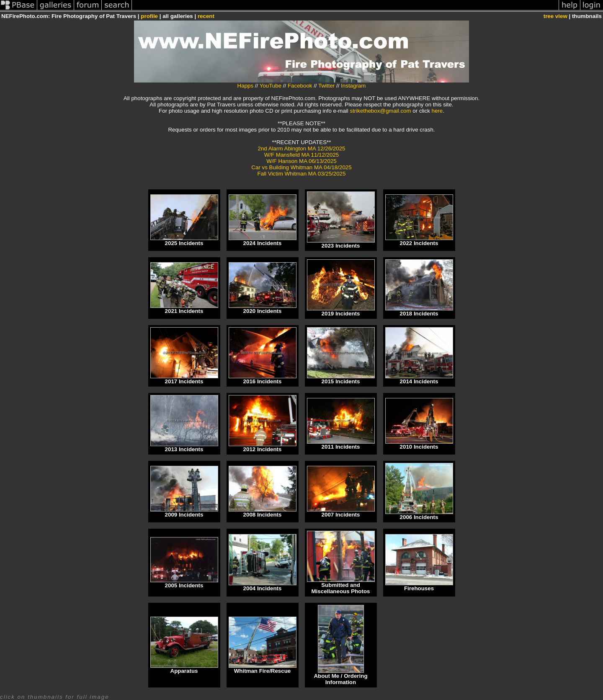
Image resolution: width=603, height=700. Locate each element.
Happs (246, 86)
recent (206, 16)
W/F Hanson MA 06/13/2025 (301, 161)
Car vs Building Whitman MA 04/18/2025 (301, 167)
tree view (555, 16)
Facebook (300, 86)
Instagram (353, 86)
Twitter (326, 86)
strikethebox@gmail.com (381, 111)
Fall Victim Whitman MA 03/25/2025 (302, 174)
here (437, 111)
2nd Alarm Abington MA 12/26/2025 (302, 149)
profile (149, 16)
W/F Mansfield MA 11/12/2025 (302, 155)
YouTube (271, 86)
